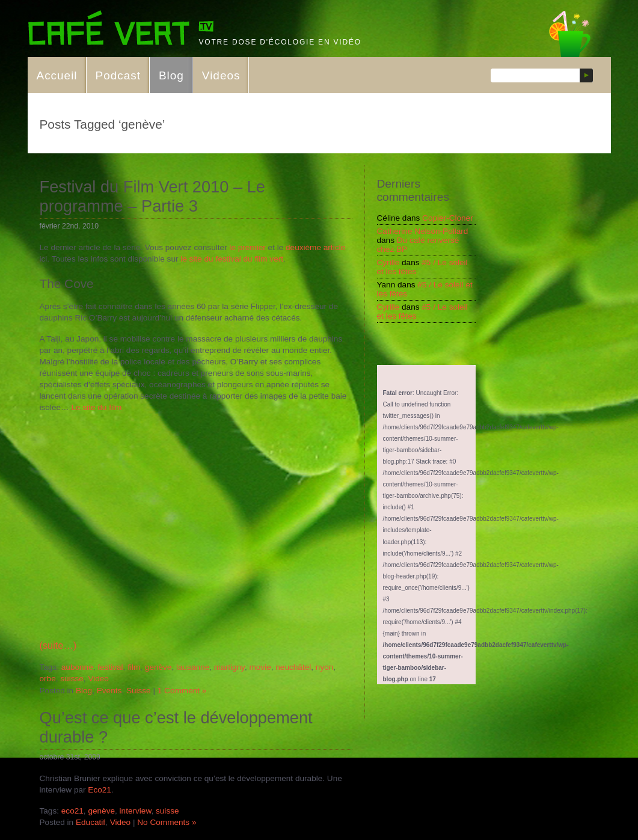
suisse (72, 679)
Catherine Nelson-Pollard (423, 231)
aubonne (77, 667)
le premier (247, 247)
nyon (324, 667)
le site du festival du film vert (232, 259)
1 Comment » (182, 691)
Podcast (118, 75)
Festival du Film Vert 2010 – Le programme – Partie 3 (152, 196)
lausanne (193, 667)
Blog (171, 75)
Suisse (139, 691)
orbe (48, 679)
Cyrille (388, 262)
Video (98, 679)
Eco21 (100, 790)
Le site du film (96, 407)
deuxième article (315, 247)
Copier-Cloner (448, 218)
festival (110, 667)
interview (136, 811)
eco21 (72, 811)
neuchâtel (293, 667)
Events (109, 691)
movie (260, 667)
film (134, 667)
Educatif (90, 822)
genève (158, 667)
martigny (229, 667)
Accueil (57, 75)
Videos (221, 75)
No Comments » (167, 822)
